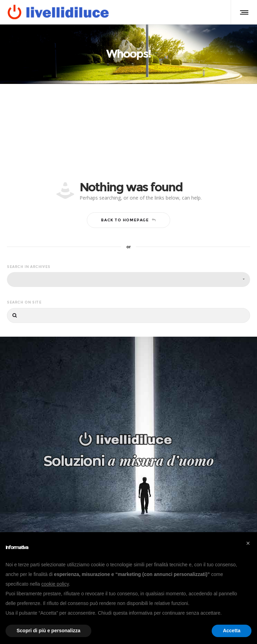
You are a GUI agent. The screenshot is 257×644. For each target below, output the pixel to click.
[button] (248, 543)
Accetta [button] (232, 631)
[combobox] (128, 280)
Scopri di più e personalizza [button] (48, 631)
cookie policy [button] (55, 584)
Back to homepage (128, 220)
